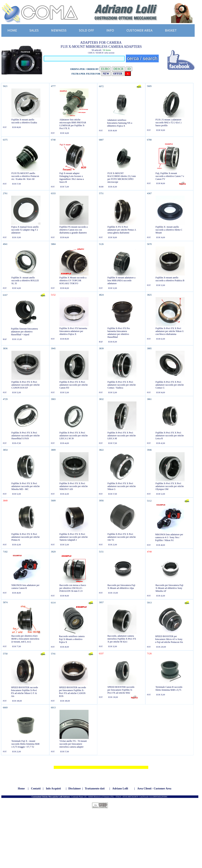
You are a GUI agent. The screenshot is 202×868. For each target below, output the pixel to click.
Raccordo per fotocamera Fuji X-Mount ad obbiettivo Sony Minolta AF (170, 588)
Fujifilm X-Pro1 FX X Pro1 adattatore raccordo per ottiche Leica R (170, 436)
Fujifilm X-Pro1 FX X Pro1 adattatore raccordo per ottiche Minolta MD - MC (26, 486)
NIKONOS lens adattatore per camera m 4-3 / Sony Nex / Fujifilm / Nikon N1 (169, 537)
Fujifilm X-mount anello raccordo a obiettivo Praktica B (170, 279)
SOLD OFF (86, 30)
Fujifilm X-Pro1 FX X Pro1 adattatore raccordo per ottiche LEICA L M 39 (74, 436)
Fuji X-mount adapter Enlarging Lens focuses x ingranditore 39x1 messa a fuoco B (72, 178)
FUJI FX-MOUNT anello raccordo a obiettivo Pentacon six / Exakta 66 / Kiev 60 (25, 176)
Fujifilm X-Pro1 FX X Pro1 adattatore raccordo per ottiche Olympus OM (170, 486)
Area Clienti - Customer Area (154, 789)
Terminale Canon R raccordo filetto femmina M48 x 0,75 (169, 688)
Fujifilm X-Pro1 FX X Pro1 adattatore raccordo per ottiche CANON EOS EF (26, 385)
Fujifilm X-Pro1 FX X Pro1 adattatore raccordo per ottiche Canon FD (74, 385)
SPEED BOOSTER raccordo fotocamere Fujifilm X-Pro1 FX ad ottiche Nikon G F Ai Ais (24, 692)
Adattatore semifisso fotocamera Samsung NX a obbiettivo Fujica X (120, 123)
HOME (12, 30)
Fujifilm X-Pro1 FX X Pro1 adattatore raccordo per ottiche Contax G (170, 385)
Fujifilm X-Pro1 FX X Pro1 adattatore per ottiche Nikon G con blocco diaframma (170, 331)
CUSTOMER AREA (139, 30)
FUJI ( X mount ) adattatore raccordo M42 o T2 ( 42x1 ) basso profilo (169, 123)
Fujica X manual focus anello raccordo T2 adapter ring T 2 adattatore (25, 230)
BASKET (171, 30)
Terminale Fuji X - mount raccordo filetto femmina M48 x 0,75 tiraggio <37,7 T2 (25, 744)
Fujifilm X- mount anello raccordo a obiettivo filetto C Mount (169, 230)
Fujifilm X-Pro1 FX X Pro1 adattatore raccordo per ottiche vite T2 (122, 537)
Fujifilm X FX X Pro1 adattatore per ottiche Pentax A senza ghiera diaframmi (122, 230)
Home (21, 789)
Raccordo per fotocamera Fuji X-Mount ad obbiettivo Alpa (121, 587)
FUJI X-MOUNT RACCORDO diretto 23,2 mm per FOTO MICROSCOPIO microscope (122, 178)
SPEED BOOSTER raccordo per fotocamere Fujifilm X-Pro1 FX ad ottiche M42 (121, 690)
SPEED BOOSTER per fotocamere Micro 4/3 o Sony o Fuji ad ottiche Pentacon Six (169, 639)
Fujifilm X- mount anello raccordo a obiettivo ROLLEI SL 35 (25, 280)
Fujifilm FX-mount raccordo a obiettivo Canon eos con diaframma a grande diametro (74, 230)
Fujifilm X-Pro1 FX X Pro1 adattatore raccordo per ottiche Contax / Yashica (122, 385)
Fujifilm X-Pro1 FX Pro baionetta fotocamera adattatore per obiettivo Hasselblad (119, 333)
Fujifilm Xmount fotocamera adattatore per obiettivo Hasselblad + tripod (24, 332)
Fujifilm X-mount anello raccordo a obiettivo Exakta (24, 121)
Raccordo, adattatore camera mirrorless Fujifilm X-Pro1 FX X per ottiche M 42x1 (122, 639)
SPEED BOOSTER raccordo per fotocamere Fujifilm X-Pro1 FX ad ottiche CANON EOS (72, 692)
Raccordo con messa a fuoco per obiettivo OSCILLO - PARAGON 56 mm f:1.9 (73, 588)
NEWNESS (59, 30)
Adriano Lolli (120, 789)
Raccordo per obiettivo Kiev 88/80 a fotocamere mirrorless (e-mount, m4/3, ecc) (25, 639)
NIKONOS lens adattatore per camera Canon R (25, 587)
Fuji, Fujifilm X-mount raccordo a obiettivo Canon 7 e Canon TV (170, 176)
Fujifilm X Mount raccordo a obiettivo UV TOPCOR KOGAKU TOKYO (73, 280)
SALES (34, 30)
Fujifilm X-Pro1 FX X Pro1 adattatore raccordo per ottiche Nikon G (122, 486)
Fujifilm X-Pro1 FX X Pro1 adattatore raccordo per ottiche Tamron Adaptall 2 (74, 537)
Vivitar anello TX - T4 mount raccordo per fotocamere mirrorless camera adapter (73, 744)
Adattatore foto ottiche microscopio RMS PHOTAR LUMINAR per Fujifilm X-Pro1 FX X (73, 124)
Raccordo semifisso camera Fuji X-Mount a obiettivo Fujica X (72, 639)
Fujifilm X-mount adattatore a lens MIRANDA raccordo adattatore (121, 280)
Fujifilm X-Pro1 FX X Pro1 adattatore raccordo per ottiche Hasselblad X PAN (26, 436)
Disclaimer (75, 789)
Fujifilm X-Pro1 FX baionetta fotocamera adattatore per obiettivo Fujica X (73, 331)
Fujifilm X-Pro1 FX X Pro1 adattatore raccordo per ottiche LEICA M (122, 436)
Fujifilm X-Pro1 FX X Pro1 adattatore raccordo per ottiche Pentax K (26, 537)
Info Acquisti (53, 789)
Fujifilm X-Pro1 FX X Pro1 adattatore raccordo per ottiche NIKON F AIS (74, 486)
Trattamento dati (95, 789)
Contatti (36, 789)
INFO (110, 30)
